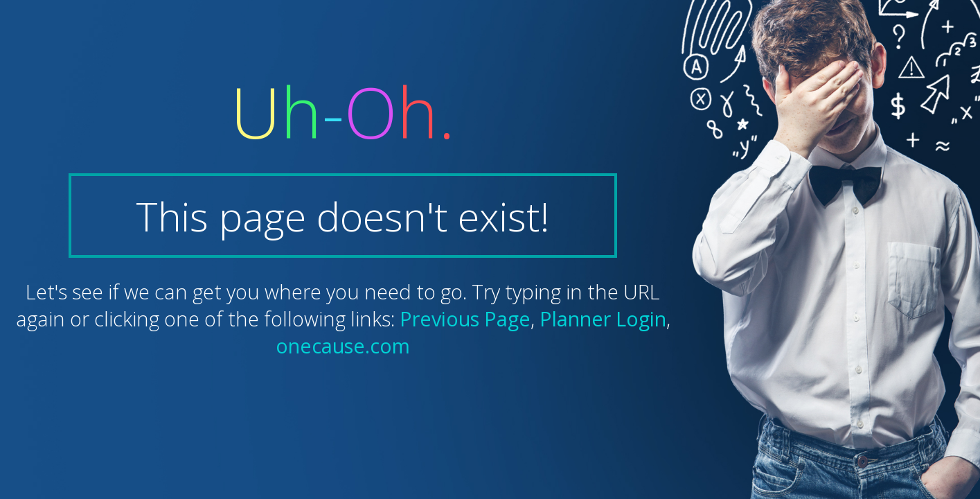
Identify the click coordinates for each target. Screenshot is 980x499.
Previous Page (465, 318)
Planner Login (603, 318)
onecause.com (343, 345)
